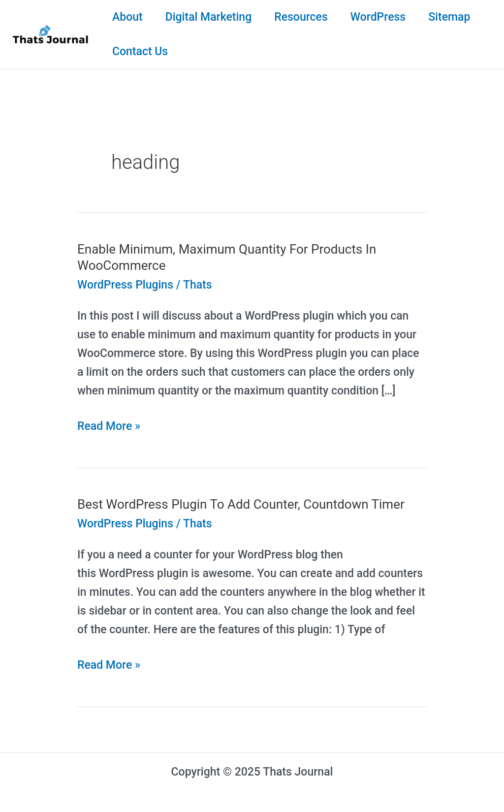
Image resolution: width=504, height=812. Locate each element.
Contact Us (140, 51)
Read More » (109, 426)
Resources (301, 17)
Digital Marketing (209, 17)
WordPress (378, 17)
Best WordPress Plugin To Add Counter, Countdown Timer (241, 504)
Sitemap (449, 17)
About (127, 17)
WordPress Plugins (125, 285)
